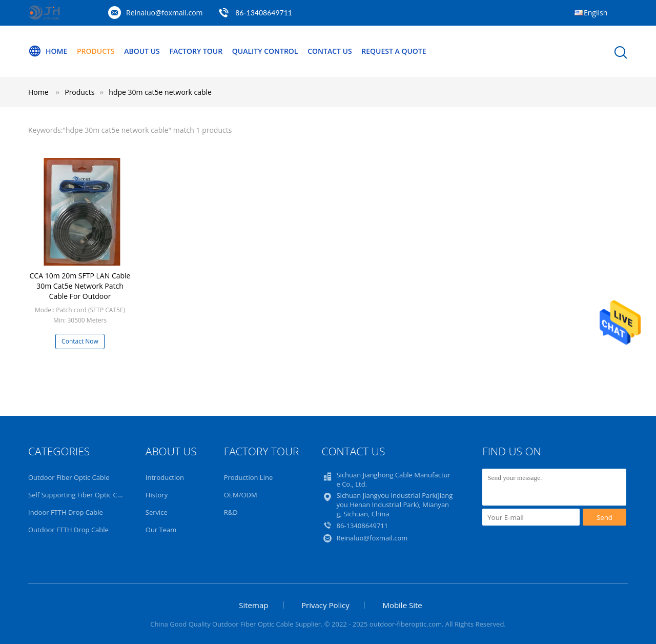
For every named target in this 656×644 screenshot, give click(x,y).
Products (96, 51)
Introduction (165, 477)
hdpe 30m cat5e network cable (160, 92)
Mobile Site (402, 605)
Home (48, 51)
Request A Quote (394, 51)
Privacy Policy (325, 605)
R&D (231, 512)
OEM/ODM (241, 495)
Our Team (161, 530)
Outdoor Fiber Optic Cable (69, 477)
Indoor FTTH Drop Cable (66, 512)
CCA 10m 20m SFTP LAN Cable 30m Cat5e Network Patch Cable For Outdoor (80, 286)
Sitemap (253, 605)
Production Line (249, 477)
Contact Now (80, 341)
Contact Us (330, 51)
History (157, 495)
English (596, 13)
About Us (142, 51)
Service (157, 512)
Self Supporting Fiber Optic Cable (79, 495)
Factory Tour (196, 51)
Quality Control (265, 51)
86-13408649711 (264, 13)
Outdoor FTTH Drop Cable (68, 530)
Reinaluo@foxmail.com (165, 13)
